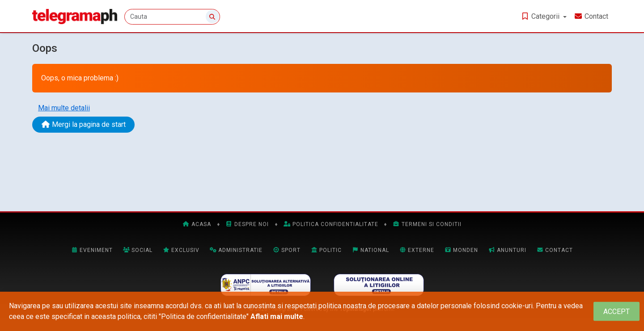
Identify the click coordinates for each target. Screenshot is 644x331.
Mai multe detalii (64, 108)
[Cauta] (172, 17)
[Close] (616, 312)
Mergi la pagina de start (83, 124)
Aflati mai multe (277, 316)
